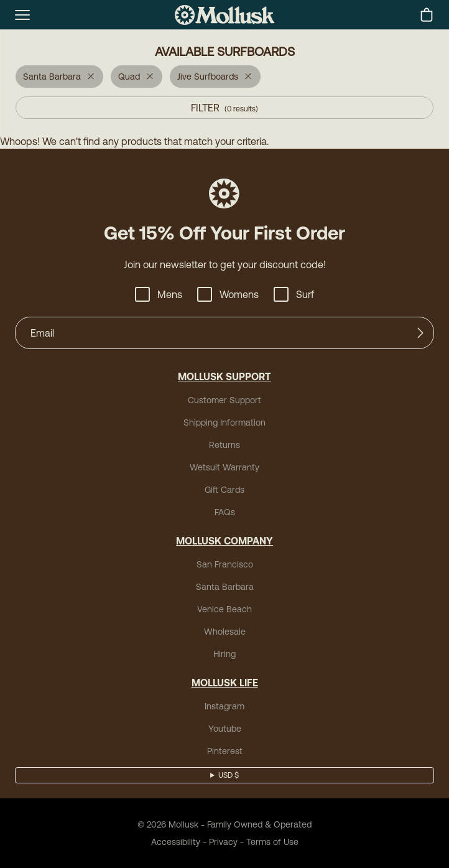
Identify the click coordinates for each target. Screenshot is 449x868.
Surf (294, 294)
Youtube (225, 729)
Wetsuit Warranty (224, 467)
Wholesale (225, 632)
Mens (159, 294)
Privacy (223, 842)
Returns (224, 445)
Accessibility (176, 842)
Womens (228, 294)
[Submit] (420, 333)
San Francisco (225, 564)
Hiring (224, 654)
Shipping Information (224, 422)
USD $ (229, 775)
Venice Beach (224, 609)
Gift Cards (224, 490)
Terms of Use (272, 842)
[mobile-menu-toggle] (22, 15)
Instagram (224, 706)
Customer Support (224, 400)
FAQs (225, 512)
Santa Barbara (225, 587)
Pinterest (225, 751)
